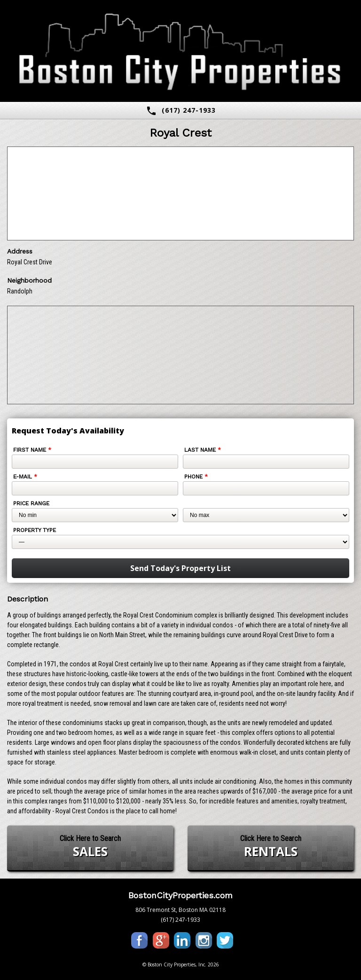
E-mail (25, 477)
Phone (196, 477)
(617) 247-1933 (181, 111)
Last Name (203, 450)
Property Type (35, 530)
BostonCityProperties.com (180, 895)
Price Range (31, 503)
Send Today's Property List (180, 568)
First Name (32, 450)
